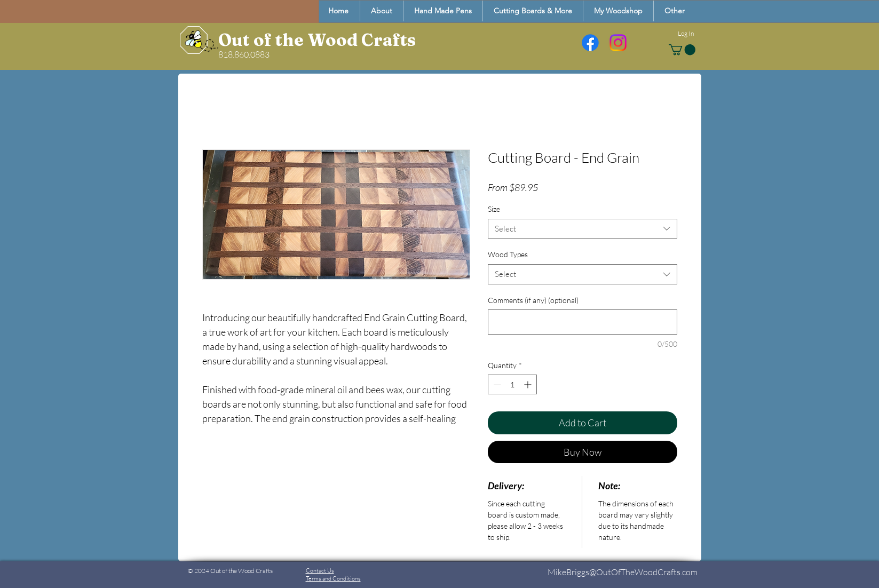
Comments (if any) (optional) (533, 300)
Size (494, 209)
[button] (674, 11)
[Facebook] (590, 43)
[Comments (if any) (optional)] (583, 322)
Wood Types (508, 254)
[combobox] (583, 229)
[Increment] (529, 384)
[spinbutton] (512, 384)
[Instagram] (618, 43)
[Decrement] (496, 384)
